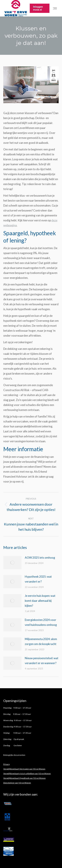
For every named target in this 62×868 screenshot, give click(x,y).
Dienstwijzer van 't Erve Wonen (17, 783)
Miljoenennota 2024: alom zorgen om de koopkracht (41, 641)
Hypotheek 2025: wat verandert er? (38, 579)
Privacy (7, 764)
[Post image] (12, 563)
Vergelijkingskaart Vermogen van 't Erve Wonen (24, 769)
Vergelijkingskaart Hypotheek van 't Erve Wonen (24, 778)
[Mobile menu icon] (56, 8)
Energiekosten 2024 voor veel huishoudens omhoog (41, 622)
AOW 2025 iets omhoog (40, 558)
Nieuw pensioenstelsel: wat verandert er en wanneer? (42, 661)
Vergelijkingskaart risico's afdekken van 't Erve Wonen (27, 773)
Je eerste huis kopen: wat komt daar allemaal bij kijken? (40, 601)
